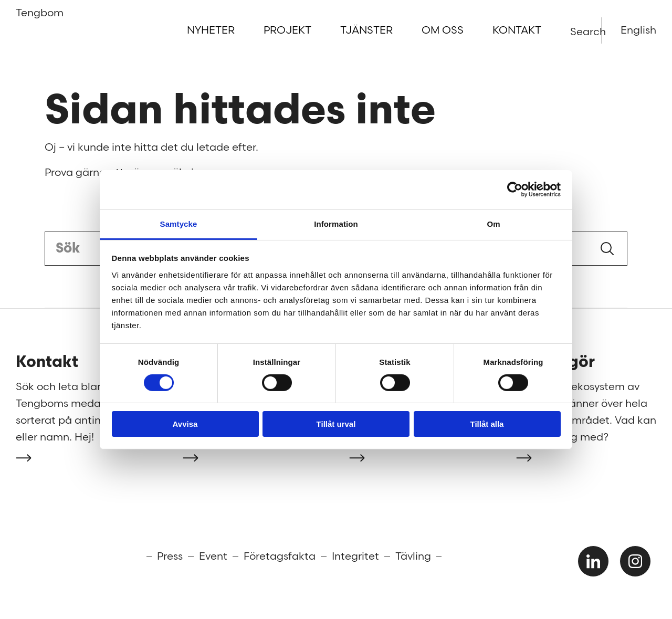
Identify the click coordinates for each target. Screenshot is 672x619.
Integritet (355, 557)
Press (170, 557)
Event (213, 557)
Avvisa (185, 424)
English (638, 30)
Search (577, 31)
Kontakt (517, 30)
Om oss (443, 30)
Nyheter (211, 30)
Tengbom (33, 16)
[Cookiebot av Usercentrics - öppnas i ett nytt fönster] (515, 190)
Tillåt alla (487, 424)
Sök (607, 249)
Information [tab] (336, 223)
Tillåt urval (336, 424)
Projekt (287, 30)
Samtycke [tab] (179, 223)
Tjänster (366, 30)
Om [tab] (493, 223)
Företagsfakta (280, 557)
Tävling (413, 557)
